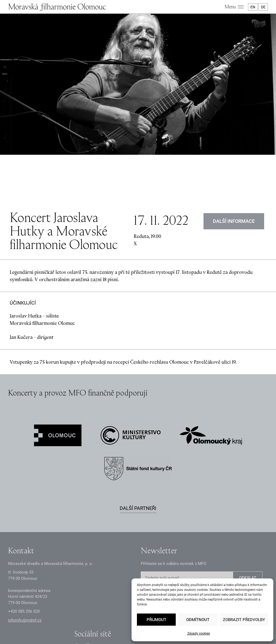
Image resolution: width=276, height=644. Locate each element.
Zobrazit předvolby (244, 620)
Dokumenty (118, 618)
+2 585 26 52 (24, 556)
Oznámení (95, 618)
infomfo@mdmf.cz (25, 564)
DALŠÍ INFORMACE (234, 165)
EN (253, 7)
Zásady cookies (199, 633)
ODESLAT (248, 522)
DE (263, 7)
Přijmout (156, 620)
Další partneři (138, 452)
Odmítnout (198, 620)
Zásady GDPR (70, 618)
